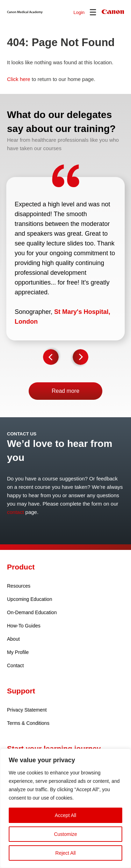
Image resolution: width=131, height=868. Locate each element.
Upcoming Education (30, 599)
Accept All (65, 815)
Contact (15, 665)
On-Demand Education (32, 612)
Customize (65, 834)
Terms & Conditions (28, 723)
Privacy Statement (27, 710)
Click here (19, 79)
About (13, 639)
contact (15, 512)
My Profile (18, 652)
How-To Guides (24, 626)
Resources (19, 586)
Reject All (65, 853)
